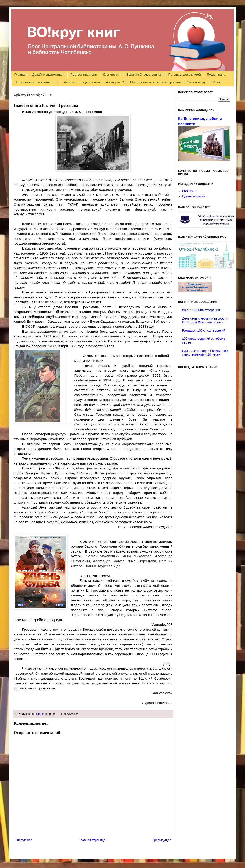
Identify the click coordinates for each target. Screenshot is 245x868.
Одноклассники (194, 196)
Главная (20, 75)
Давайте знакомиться (48, 75)
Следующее (24, 840)
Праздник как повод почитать (36, 82)
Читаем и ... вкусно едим (82, 82)
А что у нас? (115, 82)
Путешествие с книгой (184, 75)
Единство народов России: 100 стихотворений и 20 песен (205, 353)
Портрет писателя (83, 75)
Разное (218, 82)
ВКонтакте (190, 191)
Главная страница (92, 840)
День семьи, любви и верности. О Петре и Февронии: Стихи (205, 320)
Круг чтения (112, 75)
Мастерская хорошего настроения (155, 82)
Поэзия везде (197, 82)
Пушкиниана (216, 75)
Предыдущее (162, 840)
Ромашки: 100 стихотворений (204, 330)
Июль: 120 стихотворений (201, 310)
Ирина (40, 714)
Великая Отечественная (144, 75)
